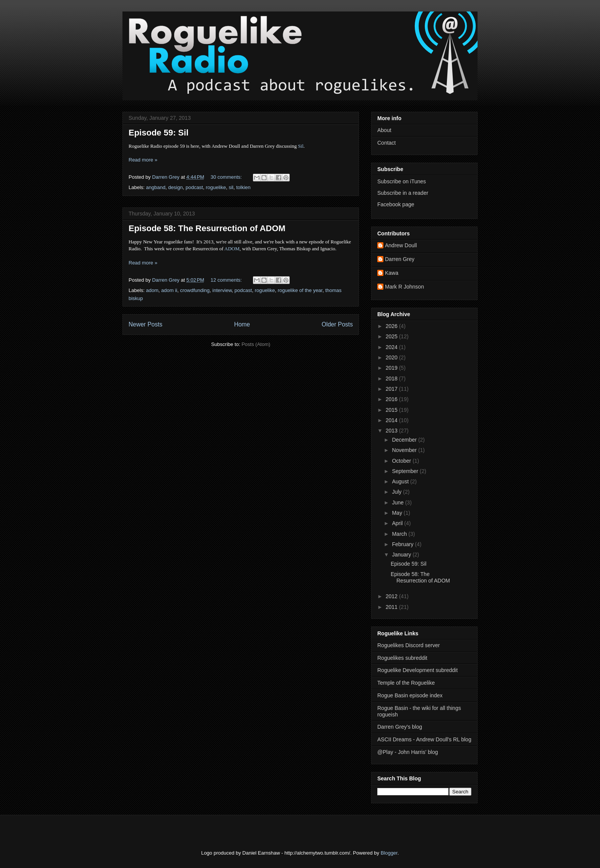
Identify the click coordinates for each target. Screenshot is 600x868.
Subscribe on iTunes (402, 181)
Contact (386, 143)
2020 (392, 357)
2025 (392, 336)
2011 (392, 607)
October (402, 461)
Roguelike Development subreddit (417, 670)
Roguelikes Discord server (408, 645)
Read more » (143, 160)
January (402, 555)
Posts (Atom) (256, 344)
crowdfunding (195, 290)
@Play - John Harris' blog (408, 752)
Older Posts (337, 324)
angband (156, 187)
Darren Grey (400, 259)
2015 (392, 410)
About (384, 130)
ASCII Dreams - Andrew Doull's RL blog (424, 739)
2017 (392, 389)
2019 (392, 368)
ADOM (232, 249)
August (401, 481)
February (403, 544)
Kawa (392, 273)
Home (242, 324)
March (400, 534)
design (175, 187)
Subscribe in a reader (403, 193)
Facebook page (396, 204)
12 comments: (227, 280)
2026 (392, 326)
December (405, 440)
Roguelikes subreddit (402, 658)
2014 (392, 420)
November (405, 450)
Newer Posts (145, 324)
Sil (301, 146)
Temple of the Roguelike (406, 683)
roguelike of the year (300, 290)
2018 (392, 379)
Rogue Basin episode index (410, 695)
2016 (392, 399)
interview (222, 290)
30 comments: (227, 177)
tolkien (243, 187)
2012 (392, 596)
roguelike (216, 187)
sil (231, 187)
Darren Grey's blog (400, 727)
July (397, 492)
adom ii (169, 290)
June (398, 503)
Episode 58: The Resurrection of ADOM (207, 228)
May (398, 513)
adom (152, 290)
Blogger (389, 853)
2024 (392, 347)
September (406, 471)
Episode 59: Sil (159, 133)
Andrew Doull (401, 245)
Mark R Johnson (404, 287)
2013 (392, 431)
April (398, 523)
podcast (194, 187)
